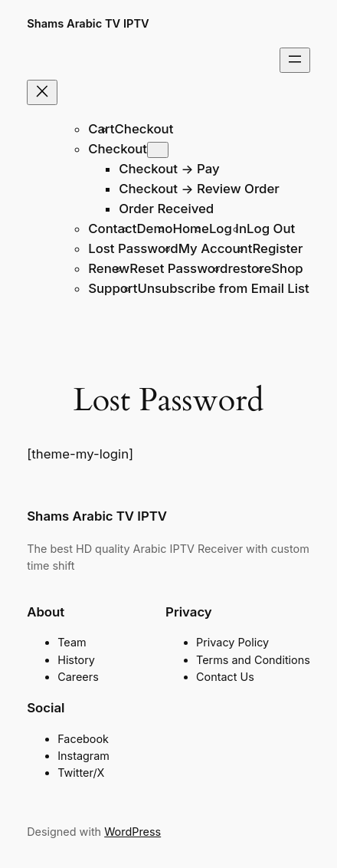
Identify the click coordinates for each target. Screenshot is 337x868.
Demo (154, 229)
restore (249, 268)
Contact (112, 229)
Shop (287, 268)
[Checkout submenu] (158, 150)
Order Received (166, 209)
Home (190, 229)
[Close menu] (42, 92)
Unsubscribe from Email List (224, 288)
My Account (216, 248)
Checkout (144, 129)
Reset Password (178, 268)
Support (113, 288)
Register (277, 248)
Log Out (271, 229)
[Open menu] (295, 60)
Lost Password (133, 248)
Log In (228, 229)
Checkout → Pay (169, 169)
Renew (109, 268)
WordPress (133, 832)
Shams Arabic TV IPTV (88, 24)
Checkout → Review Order (199, 189)
